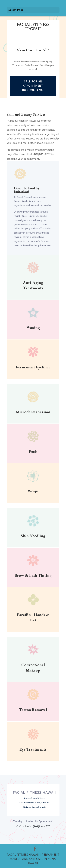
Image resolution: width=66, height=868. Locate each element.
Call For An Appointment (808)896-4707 (33, 86)
